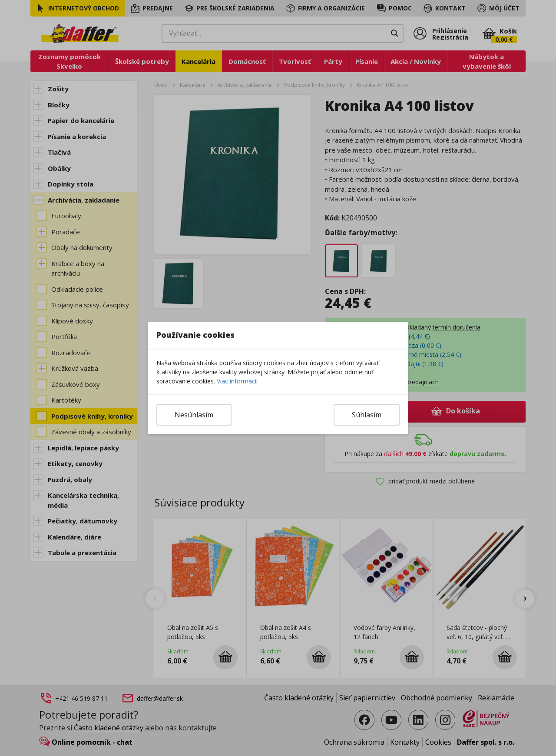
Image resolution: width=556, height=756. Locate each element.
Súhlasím (367, 415)
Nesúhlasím (194, 415)
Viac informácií (237, 381)
